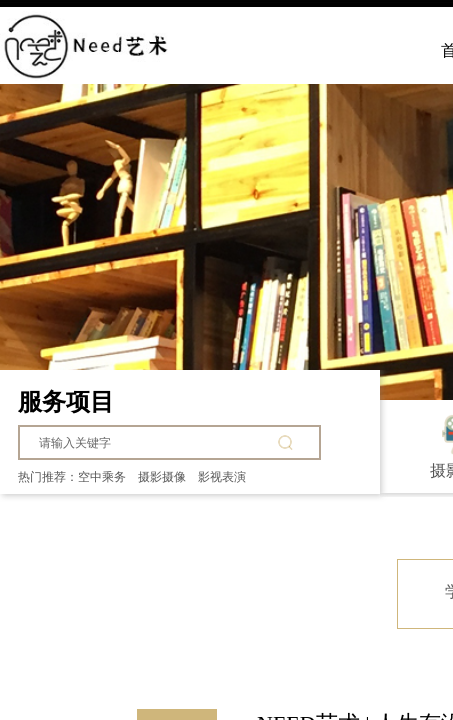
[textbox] (155, 443)
